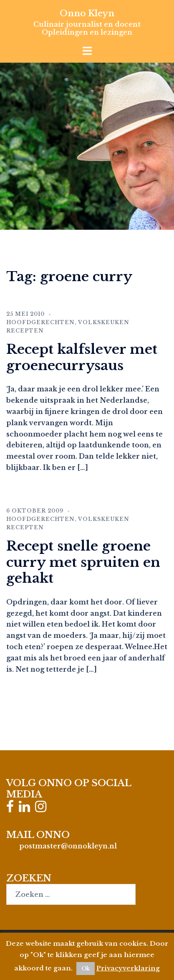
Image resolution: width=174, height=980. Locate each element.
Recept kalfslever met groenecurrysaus (82, 357)
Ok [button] (86, 969)
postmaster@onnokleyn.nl (68, 846)
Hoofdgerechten (40, 322)
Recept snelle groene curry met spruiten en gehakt (83, 562)
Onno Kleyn (87, 13)
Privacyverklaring (128, 968)
